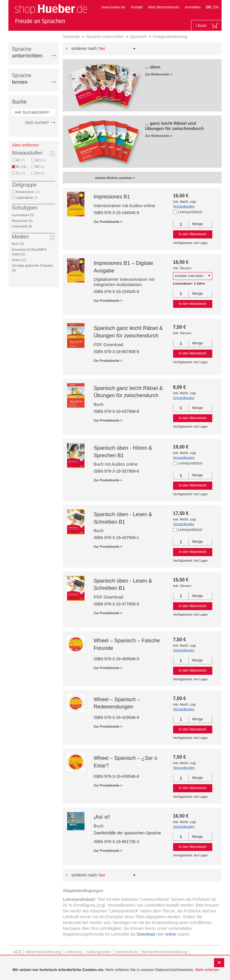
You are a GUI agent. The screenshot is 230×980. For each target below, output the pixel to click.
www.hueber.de (113, 7)
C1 (20, 173)
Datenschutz (127, 952)
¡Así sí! (102, 817)
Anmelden (193, 7)
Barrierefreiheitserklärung (164, 952)
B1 (22, 167)
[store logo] (51, 14)
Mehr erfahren (207, 970)
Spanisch (138, 37)
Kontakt (137, 7)
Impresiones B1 (112, 197)
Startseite (71, 37)
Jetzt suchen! (37, 122)
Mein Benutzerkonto (164, 7)
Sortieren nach (84, 48)
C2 (40, 173)
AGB (17, 952)
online (171, 934)
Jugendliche (27, 198)
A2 (41, 160)
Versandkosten (184, 206)
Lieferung (73, 952)
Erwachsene (28, 192)
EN (216, 7)
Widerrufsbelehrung (43, 952)
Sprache (27, 52)
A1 (20, 160)
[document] (116, 970)
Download (146, 934)
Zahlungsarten (98, 952)
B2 (40, 167)
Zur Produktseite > (108, 222)
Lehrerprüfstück (190, 212)
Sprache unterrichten (105, 37)
